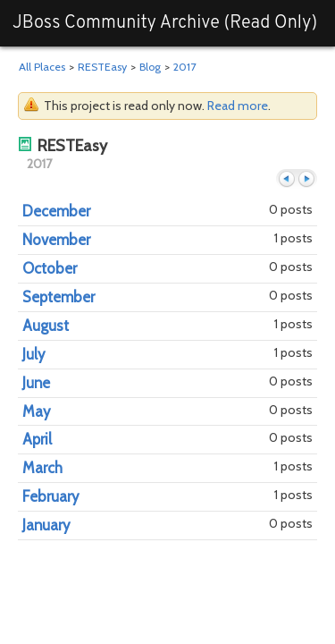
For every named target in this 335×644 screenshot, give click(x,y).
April (37, 439)
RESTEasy (102, 67)
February (50, 496)
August (46, 326)
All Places (42, 67)
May (36, 411)
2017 (184, 67)
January (46, 525)
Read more (238, 106)
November (56, 240)
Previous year (287, 179)
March (42, 468)
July (33, 354)
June (36, 383)
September (59, 297)
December (56, 211)
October (50, 268)
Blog (150, 67)
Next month (306, 179)
